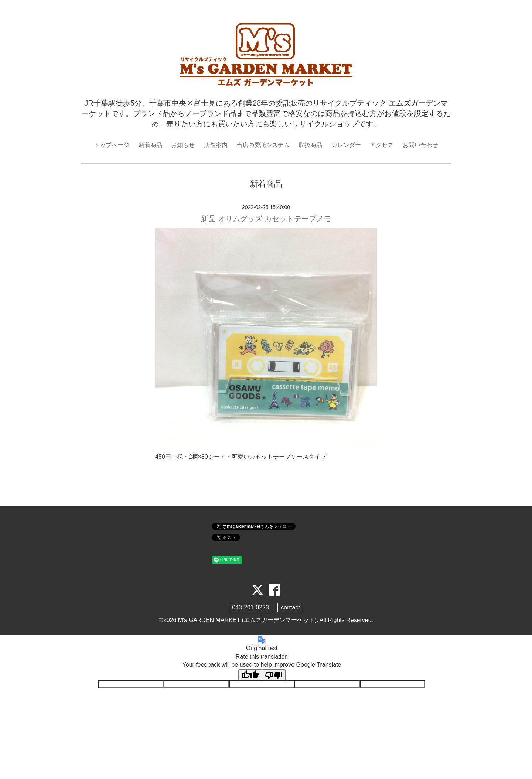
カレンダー (346, 145)
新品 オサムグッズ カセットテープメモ (266, 219)
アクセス (382, 145)
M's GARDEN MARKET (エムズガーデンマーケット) (247, 620)
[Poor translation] (274, 675)
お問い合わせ (420, 145)
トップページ (112, 145)
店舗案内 (216, 145)
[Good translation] (250, 675)
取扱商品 (310, 145)
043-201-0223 (250, 607)
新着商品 (150, 145)
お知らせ (183, 145)
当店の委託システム (263, 145)
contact (290, 607)
